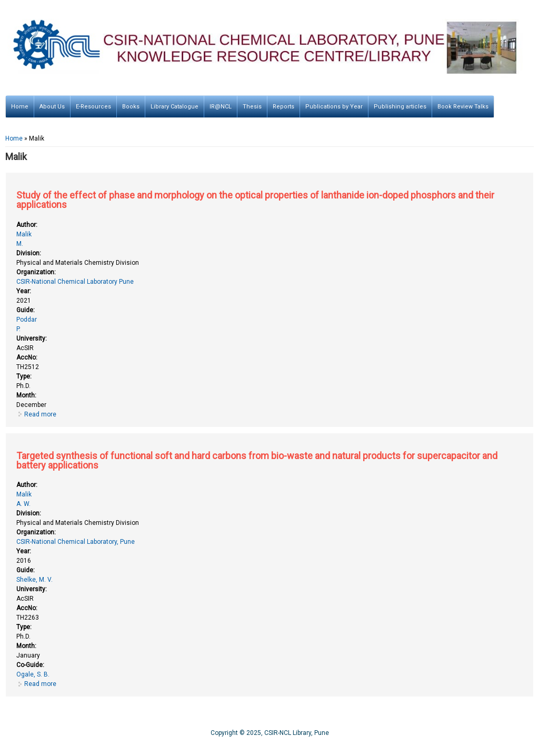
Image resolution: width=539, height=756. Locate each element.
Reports (283, 107)
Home (20, 107)
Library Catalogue (174, 107)
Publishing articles (400, 107)
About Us (52, 107)
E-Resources (93, 107)
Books (131, 107)
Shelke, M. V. (34, 580)
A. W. (23, 504)
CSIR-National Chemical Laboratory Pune (75, 282)
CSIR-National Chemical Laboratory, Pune (76, 542)
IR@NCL (221, 107)
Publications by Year (334, 107)
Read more (40, 414)
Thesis (252, 107)
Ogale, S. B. (33, 674)
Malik (24, 234)
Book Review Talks (463, 107)
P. (18, 329)
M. (20, 244)
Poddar (27, 320)
